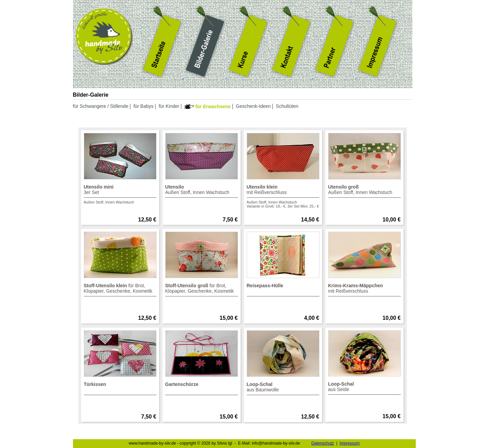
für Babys (143, 106)
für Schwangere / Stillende (101, 106)
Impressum (349, 443)
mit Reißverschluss (283, 196)
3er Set (120, 194)
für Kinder (169, 106)
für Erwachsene (213, 106)
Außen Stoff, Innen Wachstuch (202, 191)
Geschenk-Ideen (253, 106)
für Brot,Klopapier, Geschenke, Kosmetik (120, 290)
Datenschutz (323, 443)
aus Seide (365, 388)
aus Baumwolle (283, 388)
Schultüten (287, 106)
